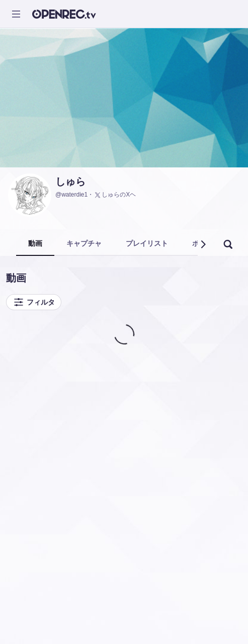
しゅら (70, 181)
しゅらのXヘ (115, 195)
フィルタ (34, 302)
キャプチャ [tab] (84, 243)
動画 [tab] (35, 243)
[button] (203, 244)
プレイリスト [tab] (147, 243)
